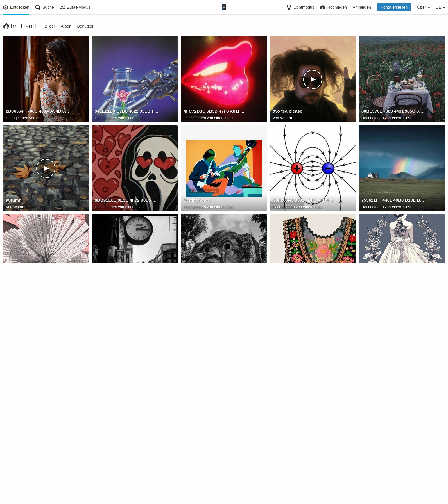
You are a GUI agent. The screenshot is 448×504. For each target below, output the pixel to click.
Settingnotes (196, 201)
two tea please (286, 112)
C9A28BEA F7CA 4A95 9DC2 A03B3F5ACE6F (305, 379)
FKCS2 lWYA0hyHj (291, 290)
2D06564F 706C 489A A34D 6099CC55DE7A (38, 112)
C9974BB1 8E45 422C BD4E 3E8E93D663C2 (394, 290)
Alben (66, 26)
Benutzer (85, 26)
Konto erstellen (394, 7)
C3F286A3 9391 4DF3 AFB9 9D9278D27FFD (305, 201)
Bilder (50, 26)
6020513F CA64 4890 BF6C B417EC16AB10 (216, 379)
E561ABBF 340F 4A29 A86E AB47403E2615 (394, 379)
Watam (286, 118)
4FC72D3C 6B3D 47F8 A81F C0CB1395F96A (216, 112)
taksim (101, 290)
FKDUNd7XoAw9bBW (205, 290)
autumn (13, 201)
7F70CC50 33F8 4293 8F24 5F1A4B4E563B (38, 379)
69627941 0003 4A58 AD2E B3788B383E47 (216, 468)
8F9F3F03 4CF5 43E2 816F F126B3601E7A (38, 290)
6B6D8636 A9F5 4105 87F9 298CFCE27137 (305, 468)
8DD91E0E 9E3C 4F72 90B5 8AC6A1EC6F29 (127, 201)
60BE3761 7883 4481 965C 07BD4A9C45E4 (394, 112)
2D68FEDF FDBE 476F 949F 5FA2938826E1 (127, 468)
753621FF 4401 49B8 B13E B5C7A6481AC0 (394, 201)
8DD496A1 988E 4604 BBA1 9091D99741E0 (38, 468)
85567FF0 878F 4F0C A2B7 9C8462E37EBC (127, 379)
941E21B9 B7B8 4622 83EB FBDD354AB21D (127, 112)
